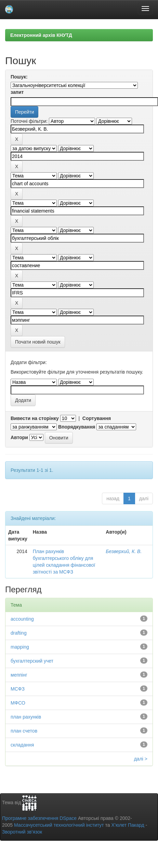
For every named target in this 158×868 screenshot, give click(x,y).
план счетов (24, 731)
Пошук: (19, 77)
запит (17, 92)
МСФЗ (18, 689)
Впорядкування (77, 427)
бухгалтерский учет (32, 661)
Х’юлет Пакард (128, 825)
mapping (20, 647)
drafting (19, 633)
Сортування (97, 418)
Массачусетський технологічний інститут (59, 825)
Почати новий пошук (38, 342)
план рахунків (26, 717)
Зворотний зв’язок (22, 832)
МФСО (18, 703)
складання (22, 745)
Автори (19, 437)
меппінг (19, 675)
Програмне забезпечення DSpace (39, 818)
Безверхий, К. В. (124, 551)
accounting (22, 619)
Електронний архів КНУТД (41, 35)
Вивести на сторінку (35, 418)
